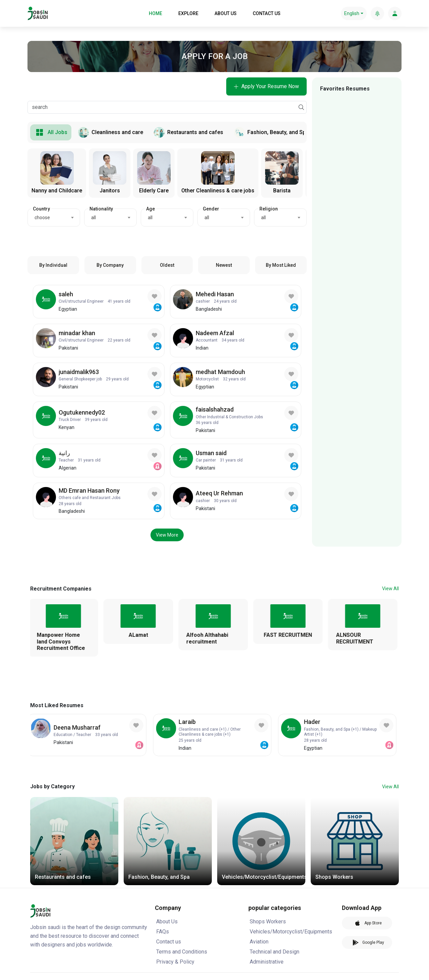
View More (167, 535)
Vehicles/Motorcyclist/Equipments (291, 932)
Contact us (169, 942)
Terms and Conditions (182, 952)
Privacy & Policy (175, 962)
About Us (167, 922)
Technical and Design (274, 952)
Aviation (259, 942)
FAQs (163, 932)
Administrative (267, 962)
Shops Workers (268, 922)
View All (390, 589)
